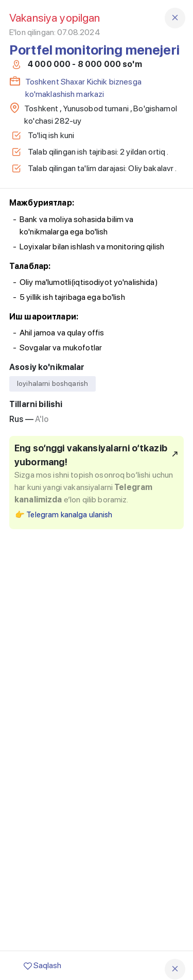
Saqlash (42, 965)
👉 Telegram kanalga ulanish (64, 515)
